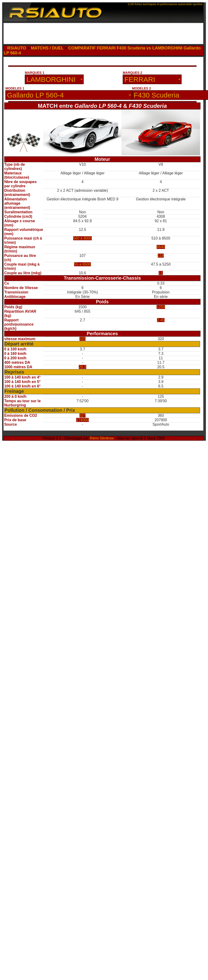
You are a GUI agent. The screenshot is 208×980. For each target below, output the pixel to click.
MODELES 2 (142, 88)
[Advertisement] (47, 67)
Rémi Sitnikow (102, 438)
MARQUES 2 (132, 73)
